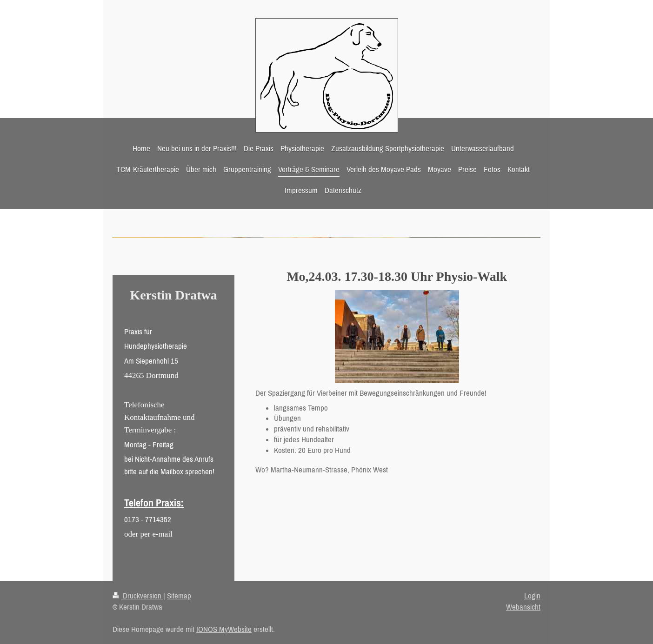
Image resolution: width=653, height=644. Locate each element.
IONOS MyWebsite (224, 629)
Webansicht (523, 607)
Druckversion (138, 596)
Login (532, 596)
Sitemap (179, 596)
